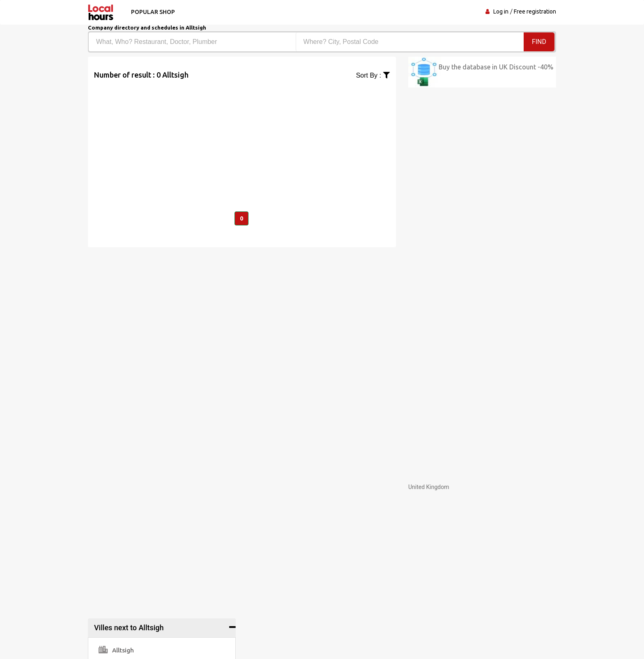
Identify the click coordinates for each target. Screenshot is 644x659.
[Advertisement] (242, 138)
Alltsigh (116, 650)
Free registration (535, 11)
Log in (501, 11)
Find (539, 42)
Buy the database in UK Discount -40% (496, 67)
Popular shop (153, 12)
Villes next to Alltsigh (129, 628)
